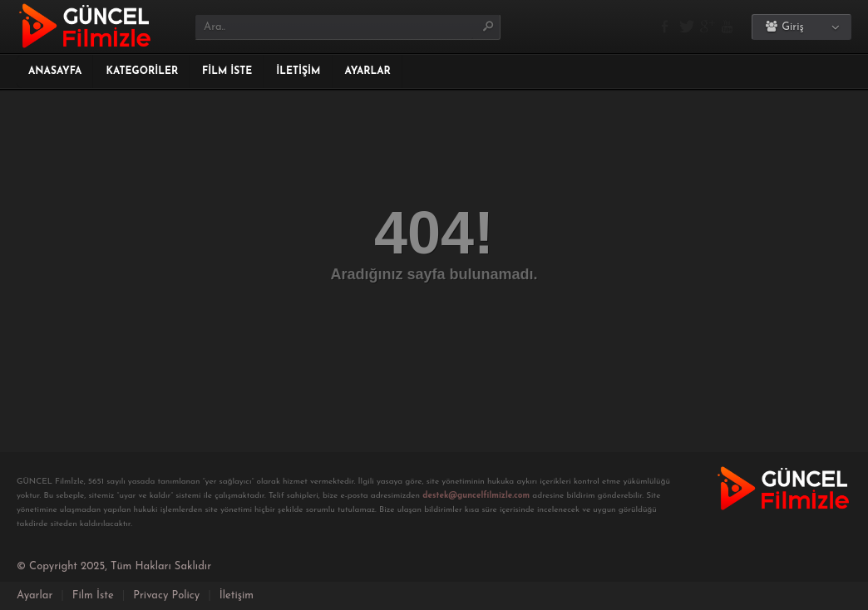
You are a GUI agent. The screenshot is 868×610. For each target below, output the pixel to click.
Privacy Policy (166, 595)
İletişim (298, 71)
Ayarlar (368, 71)
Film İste (227, 71)
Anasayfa (55, 71)
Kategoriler (142, 71)
